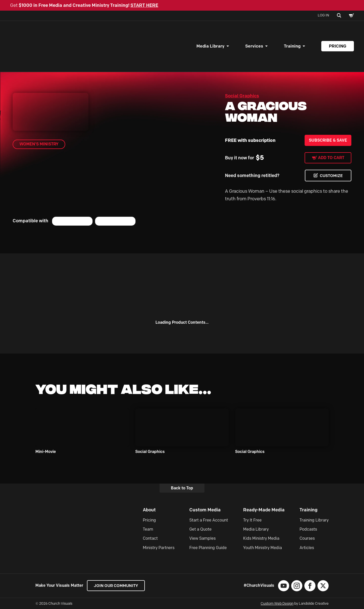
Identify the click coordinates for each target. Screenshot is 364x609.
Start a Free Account (209, 520)
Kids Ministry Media (261, 538)
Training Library (314, 520)
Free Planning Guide (208, 548)
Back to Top (182, 488)
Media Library (210, 46)
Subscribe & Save (328, 140)
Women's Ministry (39, 144)
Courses (307, 538)
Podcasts (308, 529)
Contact (150, 538)
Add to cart (331, 158)
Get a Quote (200, 529)
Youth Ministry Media (263, 548)
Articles (307, 548)
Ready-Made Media (264, 510)
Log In (323, 15)
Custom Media (205, 510)
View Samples (202, 538)
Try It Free (252, 520)
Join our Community (116, 586)
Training (292, 46)
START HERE (144, 5)
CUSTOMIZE (331, 176)
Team (148, 529)
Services (254, 46)
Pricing (338, 46)
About (149, 510)
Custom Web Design (277, 604)
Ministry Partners (159, 548)
